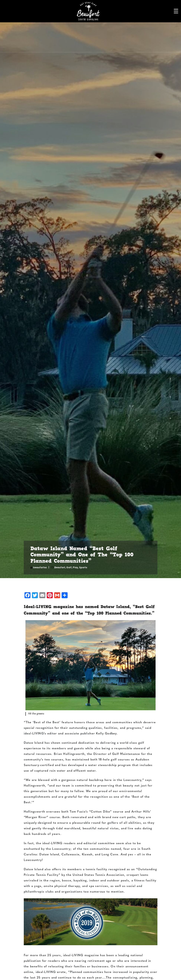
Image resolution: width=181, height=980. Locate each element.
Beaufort (60, 567)
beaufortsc (40, 567)
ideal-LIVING (34, 734)
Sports (83, 567)
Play (75, 567)
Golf (69, 567)
